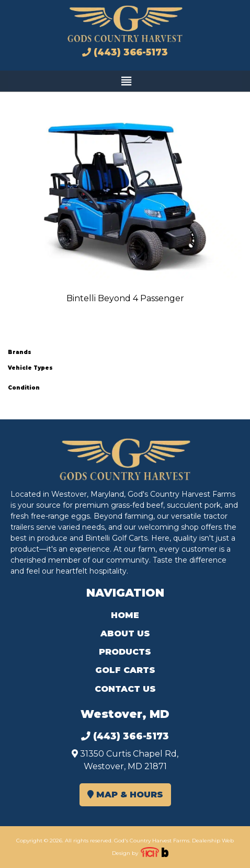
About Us (125, 633)
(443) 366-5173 (125, 52)
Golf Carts (125, 670)
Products (125, 652)
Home (125, 615)
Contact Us (125, 689)
